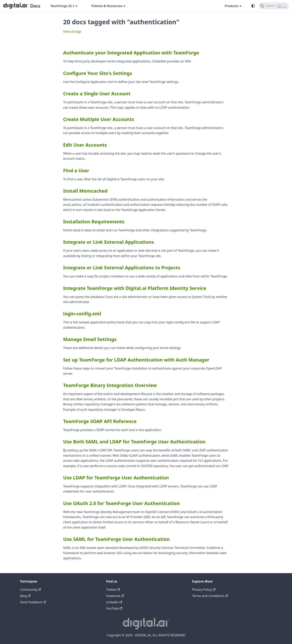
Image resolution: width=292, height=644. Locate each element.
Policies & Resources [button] (107, 6)
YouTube (114, 608)
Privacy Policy (204, 590)
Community (30, 590)
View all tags (72, 32)
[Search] (274, 6)
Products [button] (232, 6)
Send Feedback (33, 602)
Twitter (113, 590)
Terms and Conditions (210, 596)
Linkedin (114, 602)
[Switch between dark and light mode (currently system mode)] (253, 6)
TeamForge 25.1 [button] (62, 6)
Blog (25, 596)
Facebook (115, 596)
